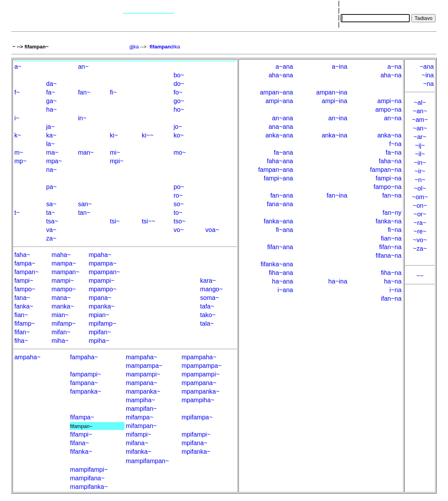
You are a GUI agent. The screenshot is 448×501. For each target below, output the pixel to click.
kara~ (208, 281)
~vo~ (420, 240)
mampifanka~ (89, 487)
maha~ (61, 255)
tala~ (207, 324)
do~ (179, 84)
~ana (427, 67)
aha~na (391, 75)
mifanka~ (138, 452)
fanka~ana (278, 221)
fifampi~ (81, 434)
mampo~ (64, 289)
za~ (51, 238)
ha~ (51, 110)
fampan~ (27, 272)
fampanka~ (86, 391)
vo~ (179, 230)
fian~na (391, 238)
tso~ (180, 221)
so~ (179, 204)
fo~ (178, 92)
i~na (396, 290)
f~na (395, 144)
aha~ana (281, 75)
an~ (83, 67)
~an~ (420, 111)
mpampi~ (101, 281)
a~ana (284, 67)
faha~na (390, 161)
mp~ (21, 161)
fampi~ (24, 281)
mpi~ (117, 161)
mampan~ (66, 272)
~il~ (420, 154)
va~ (51, 230)
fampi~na (389, 178)
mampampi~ (143, 374)
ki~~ (148, 135)
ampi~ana (279, 101)
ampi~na (389, 101)
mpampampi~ (200, 374)
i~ (17, 118)
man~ (86, 152)
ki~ (114, 135)
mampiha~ (140, 400)
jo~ (178, 127)
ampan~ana (276, 92)
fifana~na (389, 256)
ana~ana (281, 127)
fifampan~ (81, 426)
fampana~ (84, 383)
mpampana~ (199, 383)
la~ (50, 144)
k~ (18, 135)
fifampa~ (82, 417)
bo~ (179, 75)
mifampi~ (138, 434)
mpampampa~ (202, 366)
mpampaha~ (199, 357)
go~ (179, 101)
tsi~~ (148, 221)
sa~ (51, 204)
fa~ (51, 92)
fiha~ (21, 341)
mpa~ (54, 161)
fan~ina (337, 195)
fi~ (113, 92)
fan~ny (392, 213)
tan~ (84, 213)
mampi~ (63, 281)
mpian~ (99, 315)
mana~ (61, 298)
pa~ (51, 187)
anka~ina (334, 135)
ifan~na (391, 299)
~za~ (420, 249)
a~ (18, 67)
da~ (51, 84)
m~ (19, 152)
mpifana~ (194, 443)
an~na (393, 118)
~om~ (420, 197)
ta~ (51, 213)
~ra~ (420, 223)
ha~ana (283, 281)
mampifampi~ (89, 470)
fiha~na (391, 273)
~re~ (420, 231)
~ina (428, 75)
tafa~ (207, 306)
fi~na (395, 230)
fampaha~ (84, 357)
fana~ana (280, 204)
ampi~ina (334, 101)
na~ (51, 170)
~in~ (420, 163)
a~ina (340, 67)
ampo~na (388, 110)
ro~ (178, 195)
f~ (17, 92)
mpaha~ (100, 255)
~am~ (420, 120)
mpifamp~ (102, 324)
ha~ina (338, 281)
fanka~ (24, 306)
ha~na (393, 281)
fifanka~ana (277, 264)
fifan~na (390, 247)
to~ (178, 213)
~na (428, 84)
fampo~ (25, 289)
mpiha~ (99, 341)
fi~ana (284, 230)
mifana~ (137, 443)
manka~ (63, 306)
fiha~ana (281, 273)
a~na (395, 67)
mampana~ (141, 383)
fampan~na (386, 170)
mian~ (60, 315)
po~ (179, 187)
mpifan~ (100, 332)
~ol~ (420, 188)
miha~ (60, 341)
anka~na (389, 135)
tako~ (208, 315)
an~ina (338, 118)
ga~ (51, 101)
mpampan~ (104, 272)
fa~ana (284, 152)
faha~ (22, 255)
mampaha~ (141, 357)
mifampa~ (140, 417)
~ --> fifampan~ (31, 47)
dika (165, 47)
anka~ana (279, 135)
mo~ (180, 152)
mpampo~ (103, 289)
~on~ (420, 206)
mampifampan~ (147, 461)
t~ (17, 213)
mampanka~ (143, 391)
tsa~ (52, 221)
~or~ (420, 214)
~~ (420, 276)
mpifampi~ (196, 434)
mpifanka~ (196, 452)
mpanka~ (101, 306)
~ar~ (420, 137)
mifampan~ (141, 426)
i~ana (285, 290)
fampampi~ (86, 374)
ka (134, 47)
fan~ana (282, 195)
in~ (82, 118)
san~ (85, 204)
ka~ (51, 135)
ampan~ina (332, 92)
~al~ (420, 103)
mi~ (115, 152)
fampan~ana (276, 170)
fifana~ (80, 443)
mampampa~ (144, 366)
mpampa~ (103, 263)
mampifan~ (141, 409)
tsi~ (115, 221)
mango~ (212, 289)
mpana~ (100, 298)
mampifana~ (88, 478)
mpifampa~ (197, 417)
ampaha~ (28, 357)
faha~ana (280, 161)
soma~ (210, 298)
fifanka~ (81, 452)
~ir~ (420, 171)
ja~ (50, 127)
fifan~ (22, 332)
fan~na (392, 195)
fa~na (393, 152)
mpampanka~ (200, 391)
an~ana (283, 118)
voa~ (212, 230)
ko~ (179, 135)
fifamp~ (25, 324)
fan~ (84, 92)
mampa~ (64, 263)
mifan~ (61, 332)
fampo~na (388, 187)
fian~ (21, 315)
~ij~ (420, 145)
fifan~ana (280, 247)
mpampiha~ (198, 400)
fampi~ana (278, 178)
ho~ (179, 110)
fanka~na (389, 221)
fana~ (22, 298)
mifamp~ (64, 324)
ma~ (52, 152)
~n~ (420, 180)
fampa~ (25, 263)
